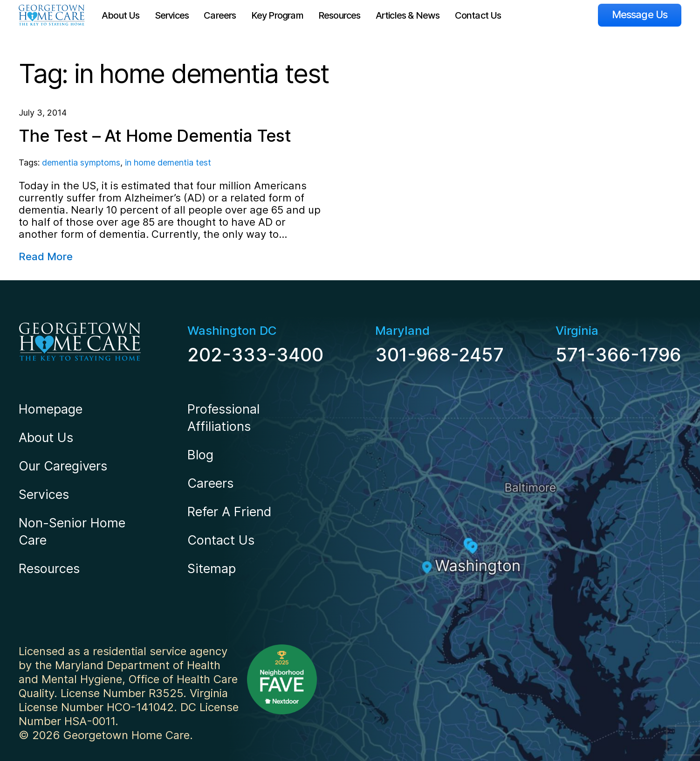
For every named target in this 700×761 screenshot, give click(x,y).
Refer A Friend (229, 512)
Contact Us (478, 15)
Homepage (51, 409)
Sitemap (212, 569)
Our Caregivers (63, 466)
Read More (46, 256)
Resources (340, 15)
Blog (200, 455)
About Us (121, 15)
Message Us (640, 14)
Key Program (277, 15)
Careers (220, 15)
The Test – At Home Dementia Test (155, 136)
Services (172, 15)
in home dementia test (168, 163)
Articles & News (408, 15)
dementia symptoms (81, 163)
